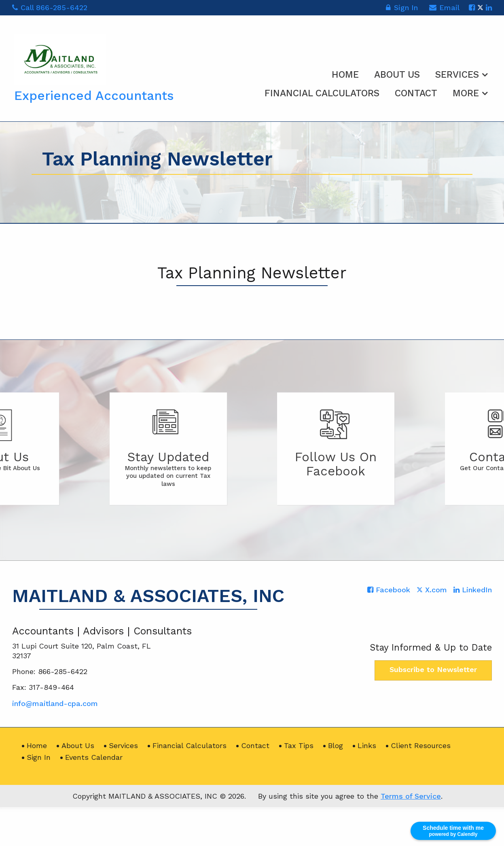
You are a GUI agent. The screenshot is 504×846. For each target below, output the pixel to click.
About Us (397, 75)
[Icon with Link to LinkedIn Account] (489, 7)
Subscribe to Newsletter (433, 669)
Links (367, 745)
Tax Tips (299, 745)
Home (345, 75)
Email (444, 9)
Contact (416, 93)
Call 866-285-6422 (50, 7)
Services (457, 75)
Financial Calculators (322, 93)
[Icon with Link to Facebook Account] (472, 7)
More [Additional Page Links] (466, 93)
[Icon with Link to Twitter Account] (480, 7)
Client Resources (421, 745)
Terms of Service (411, 796)
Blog (336, 745)
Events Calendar (94, 757)
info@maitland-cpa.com (55, 703)
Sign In (402, 9)
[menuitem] (345, 73)
